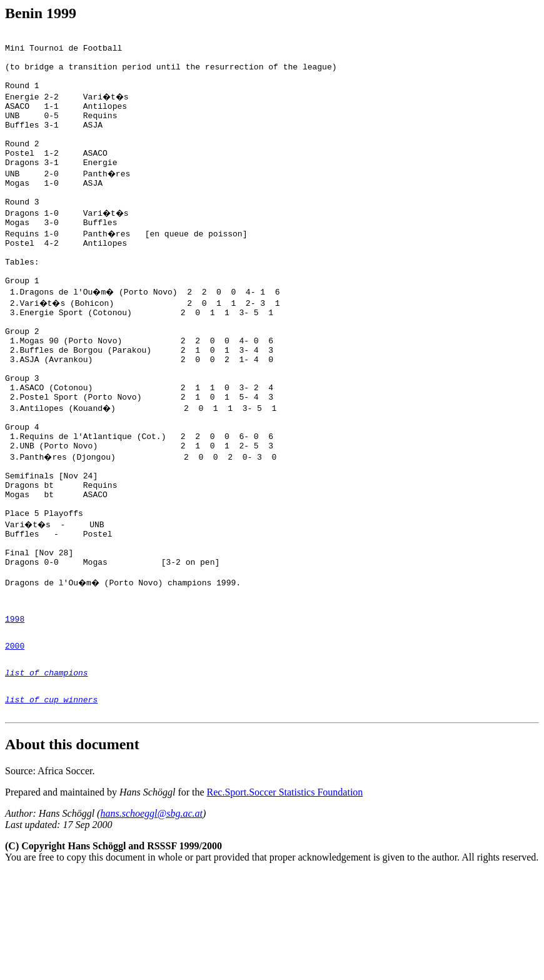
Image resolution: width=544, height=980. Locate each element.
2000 (15, 743)
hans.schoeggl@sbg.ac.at (151, 920)
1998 (15, 712)
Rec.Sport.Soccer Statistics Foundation (285, 899)
